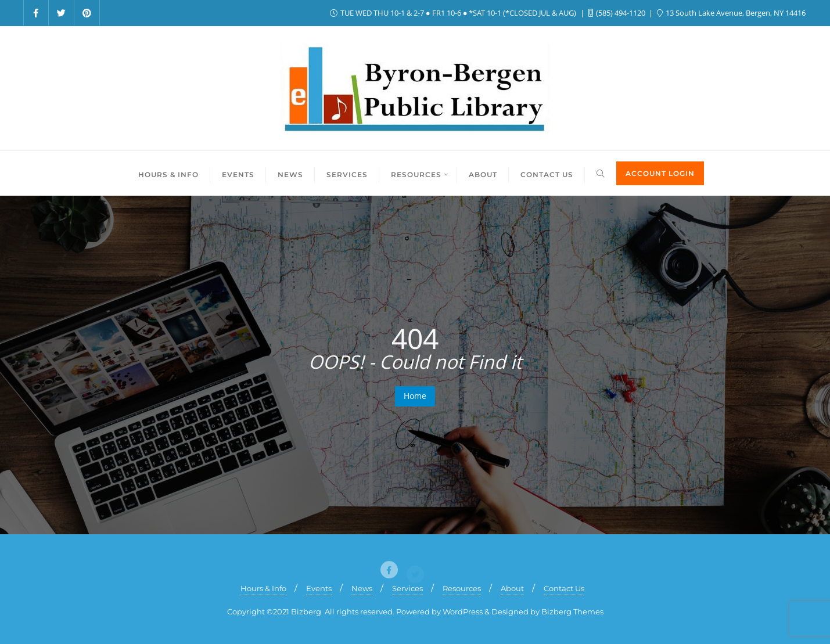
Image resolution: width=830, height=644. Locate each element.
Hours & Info (263, 588)
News (362, 588)
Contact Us (564, 588)
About (512, 588)
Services (407, 588)
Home (415, 396)
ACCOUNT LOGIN (660, 173)
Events (319, 588)
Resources (462, 588)
